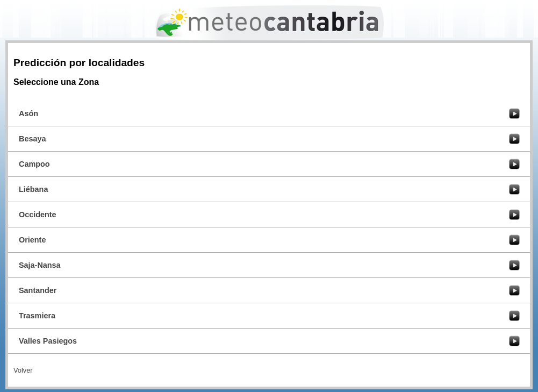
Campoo (34, 164)
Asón (28, 113)
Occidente (38, 215)
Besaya (32, 139)
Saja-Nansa (40, 265)
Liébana (33, 189)
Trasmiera (37, 316)
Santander (38, 290)
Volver (23, 370)
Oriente (32, 240)
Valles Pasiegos (48, 341)
